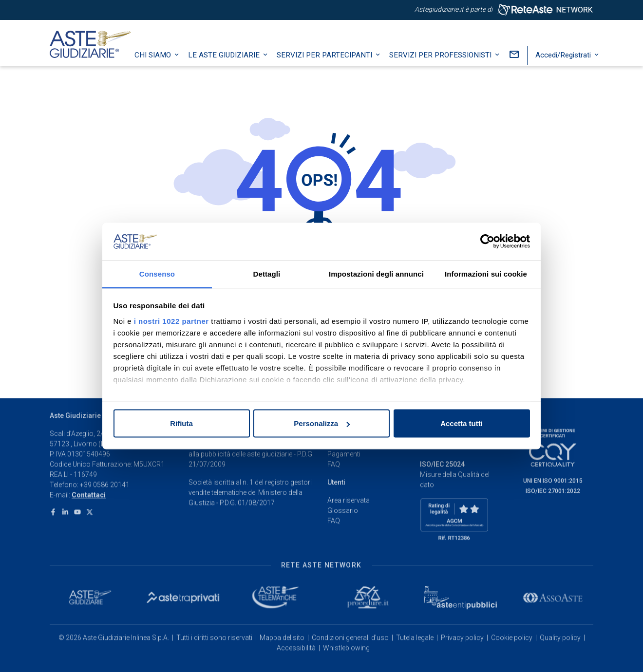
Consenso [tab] (157, 273)
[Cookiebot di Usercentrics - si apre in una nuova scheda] (487, 242)
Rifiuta (181, 423)
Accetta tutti (462, 423)
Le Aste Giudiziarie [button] (234, 66)
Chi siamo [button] (162, 66)
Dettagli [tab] (267, 273)
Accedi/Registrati (573, 66)
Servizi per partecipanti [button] (334, 66)
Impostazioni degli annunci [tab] (376, 273)
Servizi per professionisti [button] (450, 66)
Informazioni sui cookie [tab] (486, 273)
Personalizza (322, 423)
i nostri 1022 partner (171, 321)
